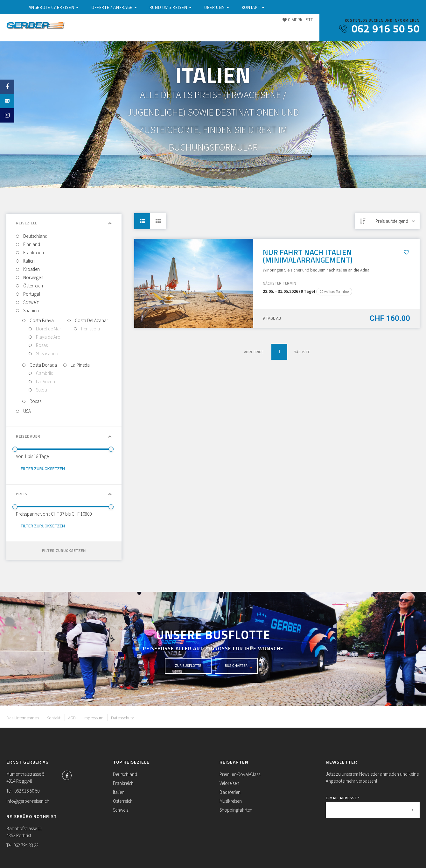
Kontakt (300, 30)
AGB (72, 718)
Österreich (33, 286)
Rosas (41, 345)
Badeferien (230, 792)
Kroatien (31, 269)
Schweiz (31, 302)
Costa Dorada (43, 365)
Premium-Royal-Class (240, 774)
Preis (64, 494)
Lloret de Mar (48, 329)
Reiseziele (64, 223)
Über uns (268, 30)
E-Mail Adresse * (343, 798)
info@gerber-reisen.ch (28, 801)
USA (27, 411)
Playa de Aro (48, 337)
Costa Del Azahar (91, 320)
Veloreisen (229, 783)
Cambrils (44, 373)
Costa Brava (41, 320)
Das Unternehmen (23, 718)
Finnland (31, 244)
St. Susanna (47, 353)
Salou (41, 390)
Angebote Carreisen (113, 30)
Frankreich (33, 253)
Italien (28, 261)
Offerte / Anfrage (172, 30)
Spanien (31, 311)
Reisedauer (64, 436)
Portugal (31, 294)
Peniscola (90, 329)
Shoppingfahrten (236, 810)
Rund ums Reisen (225, 30)
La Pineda (45, 381)
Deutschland (35, 236)
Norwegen (33, 277)
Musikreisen (231, 801)
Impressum (93, 718)
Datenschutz (122, 718)
